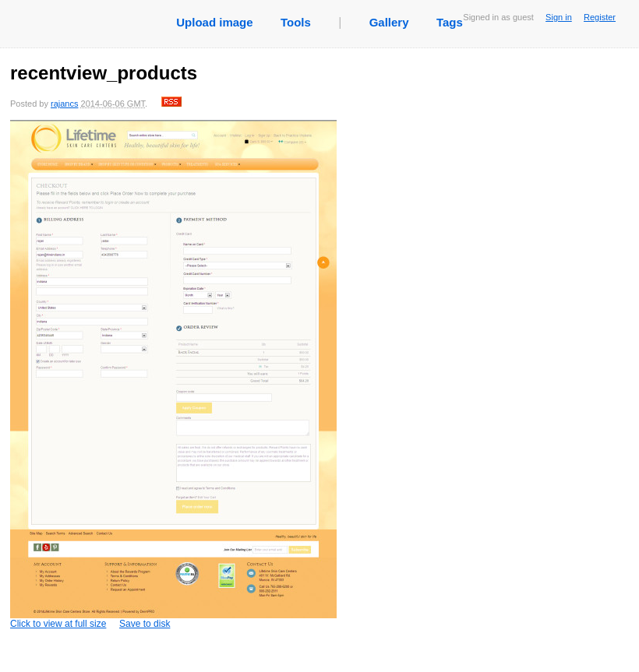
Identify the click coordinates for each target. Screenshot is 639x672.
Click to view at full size (173, 375)
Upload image (214, 22)
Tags (450, 22)
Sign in (559, 17)
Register (600, 17)
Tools (296, 22)
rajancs (64, 104)
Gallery (389, 22)
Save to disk (145, 624)
